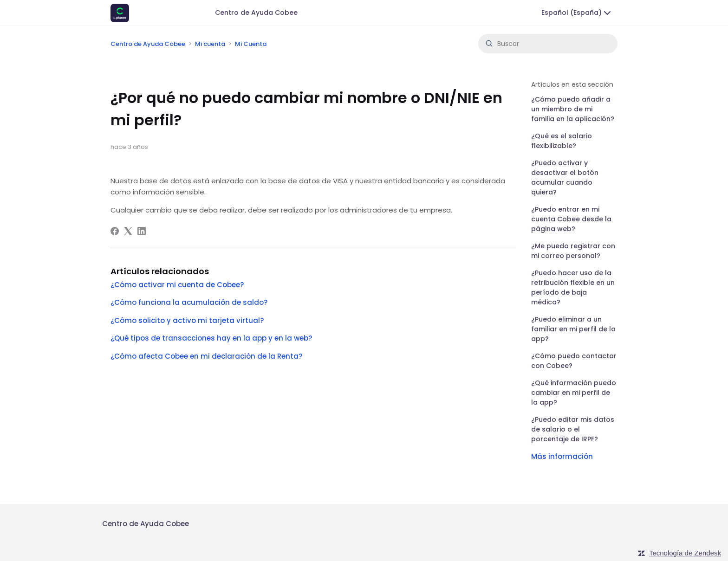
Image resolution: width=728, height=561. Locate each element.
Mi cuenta (210, 44)
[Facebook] (115, 231)
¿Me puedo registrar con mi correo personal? (573, 251)
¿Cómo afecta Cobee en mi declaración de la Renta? (206, 356)
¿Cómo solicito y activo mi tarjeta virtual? (187, 320)
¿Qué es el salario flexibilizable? (562, 141)
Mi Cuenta (251, 44)
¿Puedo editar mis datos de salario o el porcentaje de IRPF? (573, 429)
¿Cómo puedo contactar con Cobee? (574, 361)
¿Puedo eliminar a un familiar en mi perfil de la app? (573, 329)
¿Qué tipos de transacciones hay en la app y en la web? (211, 338)
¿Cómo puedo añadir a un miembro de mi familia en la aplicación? (573, 109)
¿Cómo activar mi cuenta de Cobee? (177, 285)
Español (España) (577, 13)
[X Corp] (128, 231)
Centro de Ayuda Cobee (256, 13)
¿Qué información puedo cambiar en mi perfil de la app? (574, 393)
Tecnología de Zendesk (685, 553)
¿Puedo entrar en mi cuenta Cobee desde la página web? (571, 219)
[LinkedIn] (142, 231)
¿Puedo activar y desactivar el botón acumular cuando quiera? (565, 177)
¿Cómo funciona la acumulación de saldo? (189, 302)
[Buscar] (548, 44)
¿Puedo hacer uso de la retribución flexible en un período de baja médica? (573, 287)
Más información (562, 456)
